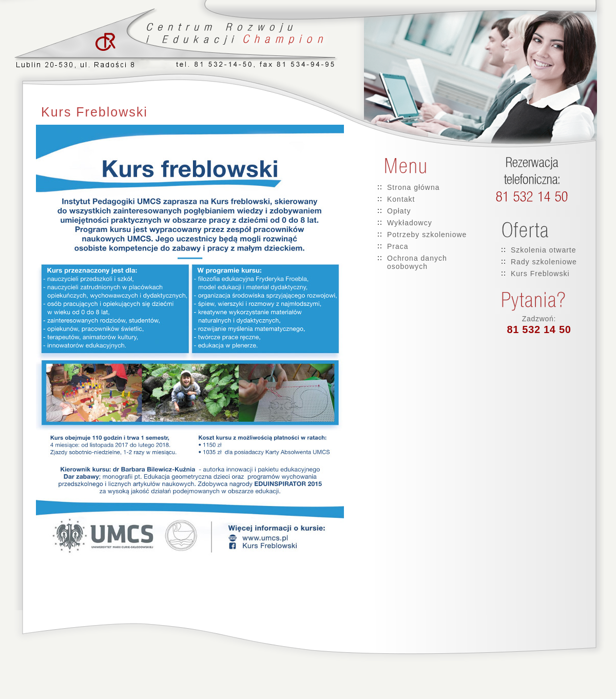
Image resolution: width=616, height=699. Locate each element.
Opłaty (399, 211)
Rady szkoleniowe (544, 262)
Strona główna (413, 187)
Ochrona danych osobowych (417, 262)
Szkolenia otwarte (544, 250)
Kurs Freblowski (540, 274)
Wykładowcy (410, 223)
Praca (398, 246)
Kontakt (401, 199)
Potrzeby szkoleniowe (427, 235)
